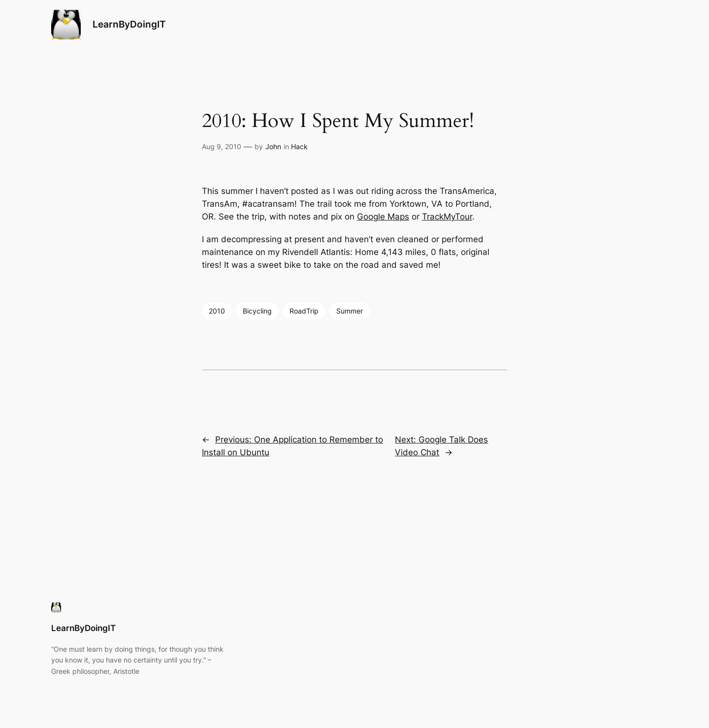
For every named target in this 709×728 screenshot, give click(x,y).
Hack (299, 146)
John (273, 146)
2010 (217, 311)
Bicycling (257, 311)
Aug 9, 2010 (222, 146)
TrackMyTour (447, 217)
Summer (350, 311)
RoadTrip (304, 311)
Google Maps (383, 217)
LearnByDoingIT (129, 24)
